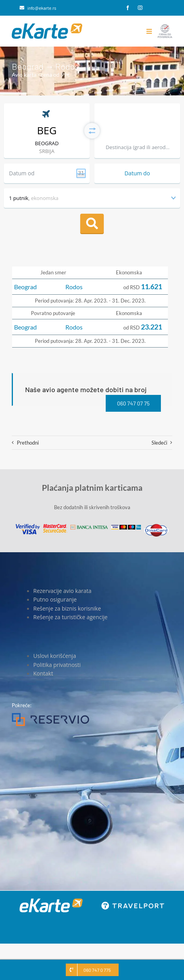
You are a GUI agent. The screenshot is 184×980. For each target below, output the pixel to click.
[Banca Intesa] (89, 527)
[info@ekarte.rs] (38, 8)
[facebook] (128, 8)
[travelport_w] (133, 904)
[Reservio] (51, 715)
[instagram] (140, 8)
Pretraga (92, 223)
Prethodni (28, 443)
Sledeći (159, 443)
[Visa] (28, 526)
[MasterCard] (55, 526)
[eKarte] (47, 26)
